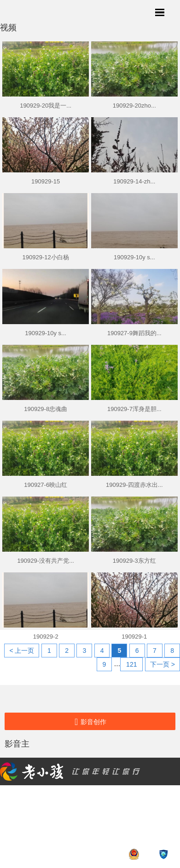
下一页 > (163, 664)
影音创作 (90, 722)
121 (131, 664)
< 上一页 (22, 651)
